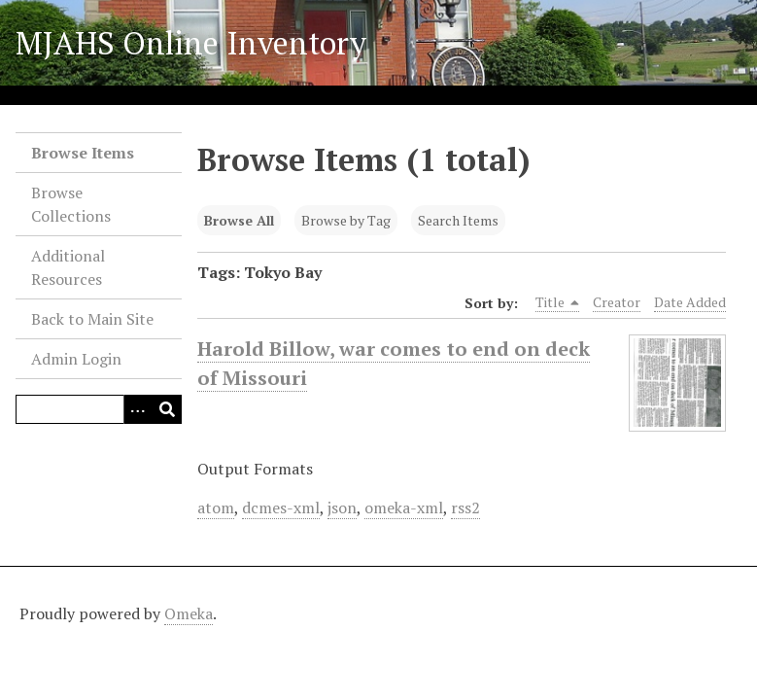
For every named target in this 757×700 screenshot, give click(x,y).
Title (558, 302)
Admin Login (76, 359)
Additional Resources (68, 267)
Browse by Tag (346, 220)
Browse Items (83, 153)
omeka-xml (404, 507)
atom (216, 507)
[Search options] (138, 409)
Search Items (458, 220)
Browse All (239, 220)
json (342, 507)
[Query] (99, 409)
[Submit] (167, 409)
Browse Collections (71, 204)
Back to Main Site (92, 319)
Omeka (189, 613)
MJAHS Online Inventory (191, 43)
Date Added (690, 302)
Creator (617, 302)
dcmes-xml (281, 507)
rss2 (465, 507)
